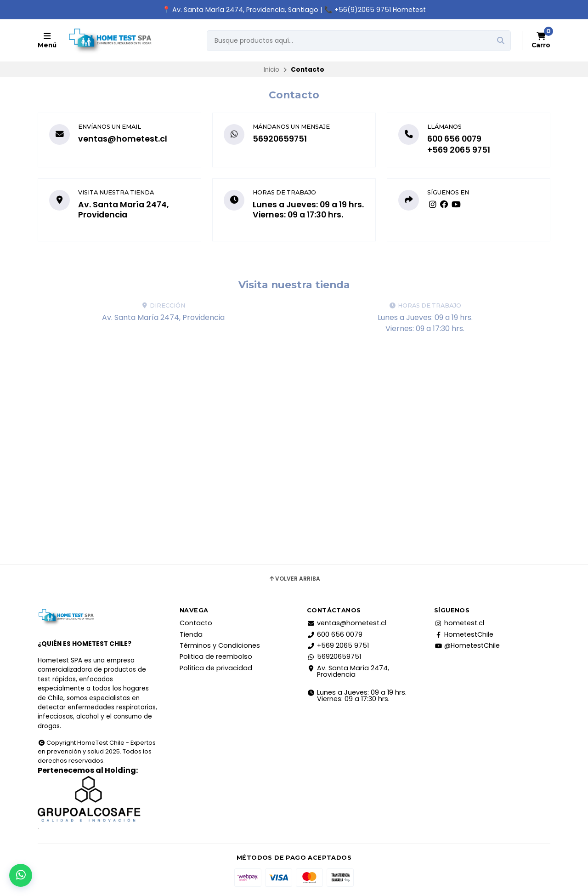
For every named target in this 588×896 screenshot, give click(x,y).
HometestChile (464, 634)
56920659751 (280, 139)
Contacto (196, 623)
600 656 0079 (454, 139)
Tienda (191, 634)
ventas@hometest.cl (123, 139)
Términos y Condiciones (220, 645)
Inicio (271, 70)
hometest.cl (459, 623)
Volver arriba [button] (294, 579)
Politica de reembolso (216, 656)
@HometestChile (467, 645)
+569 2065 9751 (459, 150)
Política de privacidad (216, 668)
